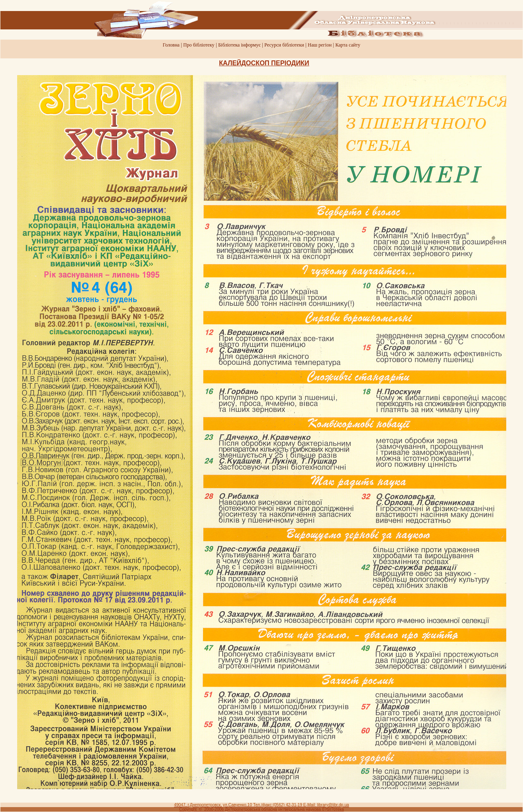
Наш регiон (320, 45)
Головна (171, 45)
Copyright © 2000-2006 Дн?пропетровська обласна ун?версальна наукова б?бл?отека (262, 809)
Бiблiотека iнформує (239, 45)
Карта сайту (348, 45)
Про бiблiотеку (199, 45)
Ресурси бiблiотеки (284, 45)
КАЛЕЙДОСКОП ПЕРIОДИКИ (264, 63)
